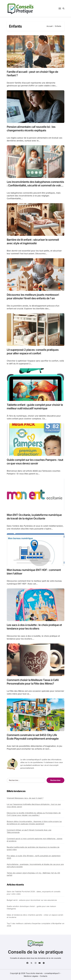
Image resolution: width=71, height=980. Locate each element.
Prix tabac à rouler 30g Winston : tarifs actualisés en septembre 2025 (34, 857)
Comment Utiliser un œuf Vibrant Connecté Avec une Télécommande (29, 831)
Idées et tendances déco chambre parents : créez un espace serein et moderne (35, 916)
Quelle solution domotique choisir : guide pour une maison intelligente (31, 907)
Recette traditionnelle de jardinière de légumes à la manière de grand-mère (33, 848)
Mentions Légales (31, 976)
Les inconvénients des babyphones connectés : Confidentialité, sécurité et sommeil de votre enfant (35, 185)
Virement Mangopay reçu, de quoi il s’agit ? (25, 798)
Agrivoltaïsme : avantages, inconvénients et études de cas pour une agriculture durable (35, 865)
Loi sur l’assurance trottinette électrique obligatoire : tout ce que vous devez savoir (34, 805)
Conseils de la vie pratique (36, 952)
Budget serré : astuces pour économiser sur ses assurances (32, 900)
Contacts (44, 976)
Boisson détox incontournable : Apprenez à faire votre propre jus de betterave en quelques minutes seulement (34, 823)
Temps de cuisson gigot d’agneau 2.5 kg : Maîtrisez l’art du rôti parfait (33, 874)
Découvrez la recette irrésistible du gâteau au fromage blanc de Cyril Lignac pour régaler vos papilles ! (34, 814)
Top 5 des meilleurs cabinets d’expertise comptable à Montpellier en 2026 (35, 925)
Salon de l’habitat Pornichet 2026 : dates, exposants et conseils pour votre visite (34, 893)
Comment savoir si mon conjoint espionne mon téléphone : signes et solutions (35, 840)
